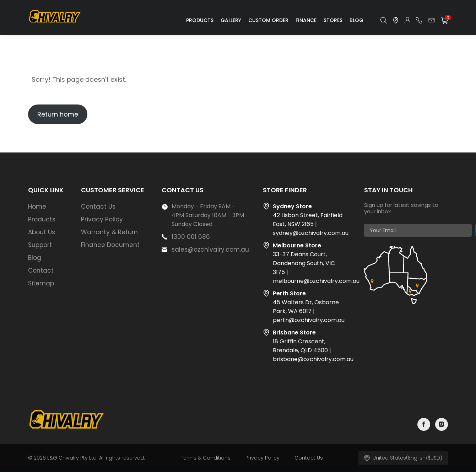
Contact (41, 270)
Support (40, 245)
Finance (306, 20)
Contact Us (98, 206)
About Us (42, 232)
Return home (58, 114)
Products (200, 20)
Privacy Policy (102, 219)
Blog (356, 20)
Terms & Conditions (206, 458)
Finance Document (110, 245)
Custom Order (268, 20)
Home (37, 206)
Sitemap (41, 283)
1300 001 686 (191, 237)
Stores (333, 20)
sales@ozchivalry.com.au (210, 250)
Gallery (231, 20)
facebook (424, 424)
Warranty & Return (109, 232)
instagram (442, 424)
